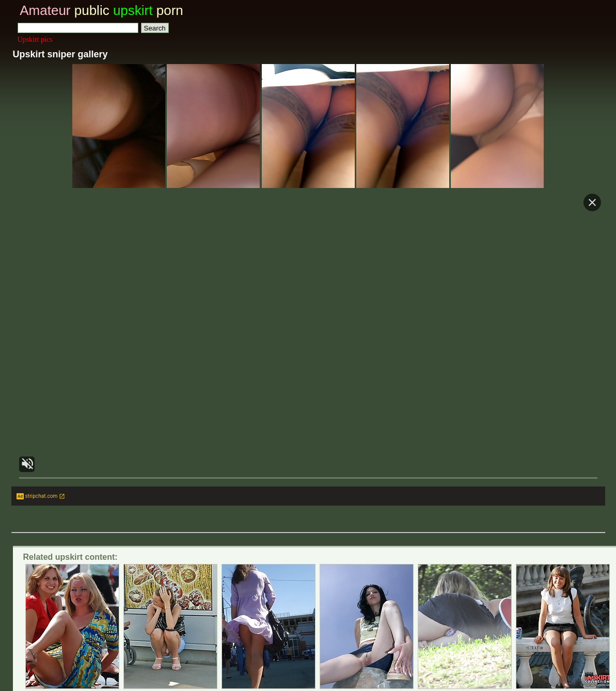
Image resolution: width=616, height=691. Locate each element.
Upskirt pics (35, 40)
